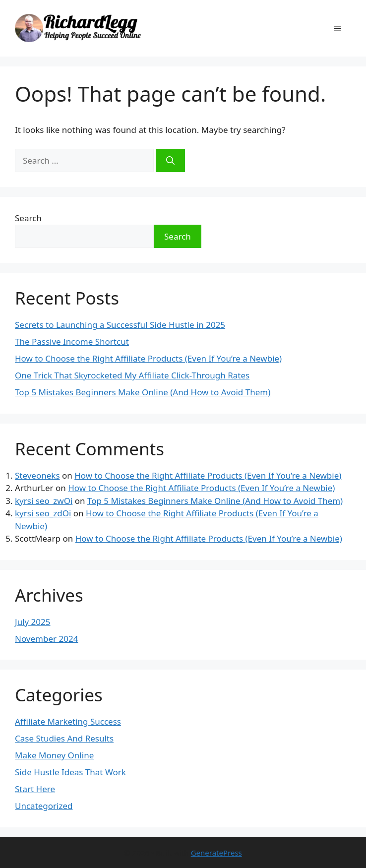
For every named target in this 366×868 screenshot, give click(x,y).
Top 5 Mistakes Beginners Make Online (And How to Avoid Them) (143, 392)
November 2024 (46, 639)
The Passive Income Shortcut (72, 341)
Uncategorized (44, 806)
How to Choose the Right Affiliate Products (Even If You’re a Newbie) (148, 358)
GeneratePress (216, 853)
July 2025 (33, 622)
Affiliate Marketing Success (68, 721)
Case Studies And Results (64, 738)
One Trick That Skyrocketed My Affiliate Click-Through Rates (132, 375)
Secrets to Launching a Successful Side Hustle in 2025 (120, 325)
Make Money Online (54, 755)
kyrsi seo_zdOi (43, 513)
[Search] (170, 161)
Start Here (35, 789)
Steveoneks (37, 475)
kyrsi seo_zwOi (44, 501)
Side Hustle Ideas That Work (70, 772)
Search (28, 218)
